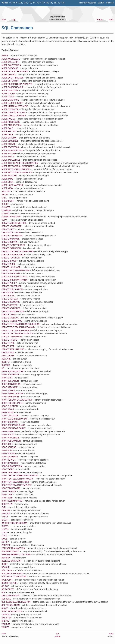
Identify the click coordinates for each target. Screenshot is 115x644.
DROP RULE (7, 450)
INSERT (5, 526)
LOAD (4, 533)
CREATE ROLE (8, 293)
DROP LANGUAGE (10, 416)
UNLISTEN (6, 618)
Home (99, 20)
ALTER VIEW (7, 188)
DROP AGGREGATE (10, 375)
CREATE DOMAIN (10, 242)
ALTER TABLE (8, 157)
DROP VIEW (7, 504)
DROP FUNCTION (10, 406)
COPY (4, 220)
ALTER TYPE (7, 179)
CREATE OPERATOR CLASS (14, 277)
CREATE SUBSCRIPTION (13, 311)
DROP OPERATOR (10, 422)
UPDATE (5, 621)
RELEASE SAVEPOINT (12, 561)
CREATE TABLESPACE (12, 321)
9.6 (25, 3)
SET (3, 593)
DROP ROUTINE (9, 447)
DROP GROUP (8, 409)
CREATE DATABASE (10, 239)
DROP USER (7, 498)
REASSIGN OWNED (10, 551)
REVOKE (5, 567)
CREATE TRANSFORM (12, 337)
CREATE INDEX (8, 264)
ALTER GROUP (8, 94)
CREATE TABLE (9, 315)
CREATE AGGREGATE (11, 226)
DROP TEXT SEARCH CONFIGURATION (20, 476)
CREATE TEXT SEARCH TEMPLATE (18, 334)
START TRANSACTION (12, 611)
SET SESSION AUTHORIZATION (16, 602)
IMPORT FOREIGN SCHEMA (14, 523)
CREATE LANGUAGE (11, 267)
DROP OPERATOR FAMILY (13, 428)
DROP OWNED (8, 431)
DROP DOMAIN (9, 390)
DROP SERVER (8, 460)
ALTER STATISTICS (10, 147)
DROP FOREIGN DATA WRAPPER (17, 400)
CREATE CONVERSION (12, 236)
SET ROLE (6, 599)
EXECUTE (6, 510)
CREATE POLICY (9, 283)
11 (34, 3)
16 (55, 3)
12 (38, 3)
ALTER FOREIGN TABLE (12, 87)
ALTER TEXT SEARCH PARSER (15, 169)
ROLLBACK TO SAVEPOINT (14, 577)
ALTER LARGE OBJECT (12, 103)
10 (30, 3)
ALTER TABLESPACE (11, 160)
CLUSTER (6, 207)
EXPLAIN (6, 514)
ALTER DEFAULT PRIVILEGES (15, 71)
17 (59, 3)
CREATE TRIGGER (10, 340)
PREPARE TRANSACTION (13, 548)
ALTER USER (7, 182)
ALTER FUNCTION (10, 90)
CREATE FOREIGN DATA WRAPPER (18, 251)
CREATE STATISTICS (11, 308)
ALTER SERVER (9, 144)
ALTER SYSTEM (9, 154)
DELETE (5, 362)
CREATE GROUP (9, 261)
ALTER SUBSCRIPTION (12, 150)
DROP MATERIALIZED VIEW (14, 419)
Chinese (110, 3)
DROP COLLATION (10, 381)
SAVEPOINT (7, 580)
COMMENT (7, 210)
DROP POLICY (8, 435)
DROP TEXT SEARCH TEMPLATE (17, 485)
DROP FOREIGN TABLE (12, 403)
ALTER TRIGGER (9, 176)
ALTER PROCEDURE (11, 122)
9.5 (21, 3)
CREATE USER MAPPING (13, 349)
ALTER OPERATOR (10, 109)
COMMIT (6, 214)
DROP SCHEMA (9, 454)
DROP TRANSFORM (11, 488)
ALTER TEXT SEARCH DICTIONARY (18, 166)
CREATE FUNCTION (11, 258)
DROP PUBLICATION (11, 441)
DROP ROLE (7, 444)
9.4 (16, 3)
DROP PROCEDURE (10, 438)
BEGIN (5, 195)
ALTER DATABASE (10, 68)
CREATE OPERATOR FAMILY (14, 280)
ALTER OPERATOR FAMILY (14, 116)
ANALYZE (6, 191)
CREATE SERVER (9, 305)
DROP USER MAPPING (12, 501)
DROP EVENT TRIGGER (12, 394)
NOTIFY (5, 542)
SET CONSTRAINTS (10, 596)
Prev (4, 20)
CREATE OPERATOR (11, 274)
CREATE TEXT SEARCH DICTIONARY (18, 327)
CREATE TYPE (8, 343)
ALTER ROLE (7, 128)
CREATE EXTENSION (11, 248)
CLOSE (5, 204)
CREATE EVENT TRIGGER (13, 245)
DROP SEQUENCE (10, 457)
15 (51, 3)
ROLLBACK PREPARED (12, 574)
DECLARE (6, 359)
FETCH (5, 517)
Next (111, 20)
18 (63, 3)
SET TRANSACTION (11, 605)
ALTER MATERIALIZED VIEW (15, 106)
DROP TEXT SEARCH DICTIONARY (17, 479)
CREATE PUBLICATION (12, 289)
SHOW (4, 608)
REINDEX (6, 558)
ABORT (5, 56)
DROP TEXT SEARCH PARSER (15, 482)
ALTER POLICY (8, 119)
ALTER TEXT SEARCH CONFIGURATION (20, 163)
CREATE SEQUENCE (11, 302)
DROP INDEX (7, 413)
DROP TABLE (8, 469)
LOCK (4, 536)
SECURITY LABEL (10, 583)
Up (14, 20)
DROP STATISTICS (10, 463)
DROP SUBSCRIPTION (12, 466)
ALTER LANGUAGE (10, 100)
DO (3, 368)
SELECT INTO (8, 589)
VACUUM (6, 624)
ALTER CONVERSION (11, 65)
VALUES (5, 627)
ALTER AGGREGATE (11, 59)
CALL (4, 198)
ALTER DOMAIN (9, 75)
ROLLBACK (7, 570)
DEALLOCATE (8, 356)
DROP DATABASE (10, 387)
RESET (5, 564)
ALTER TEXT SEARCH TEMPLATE (17, 173)
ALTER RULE (7, 135)
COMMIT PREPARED (11, 217)
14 (47, 3)
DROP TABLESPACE (11, 473)
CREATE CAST (8, 229)
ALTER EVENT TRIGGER (13, 78)
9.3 (11, 3)
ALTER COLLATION (10, 62)
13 (42, 3)
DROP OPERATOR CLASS (13, 425)
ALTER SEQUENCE (10, 141)
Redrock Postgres (88, 3)
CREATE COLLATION (11, 233)
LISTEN (5, 529)
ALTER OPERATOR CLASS (13, 113)
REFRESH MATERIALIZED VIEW (16, 555)
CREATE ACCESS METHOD (14, 223)
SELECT (5, 586)
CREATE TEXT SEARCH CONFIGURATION (21, 324)
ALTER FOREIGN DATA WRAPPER (17, 84)
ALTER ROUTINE (9, 131)
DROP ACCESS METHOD (13, 371)
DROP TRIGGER (9, 491)
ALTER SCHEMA (9, 138)
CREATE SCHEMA (10, 299)
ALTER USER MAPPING (12, 185)
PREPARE (6, 545)
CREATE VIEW (8, 353)
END (4, 507)
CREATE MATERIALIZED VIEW (15, 270)
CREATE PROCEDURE (11, 286)
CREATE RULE (8, 296)
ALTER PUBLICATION (11, 125)
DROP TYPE (7, 495)
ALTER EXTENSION (10, 81)
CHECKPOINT (8, 201)
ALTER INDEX (8, 97)
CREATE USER (8, 346)
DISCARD (6, 365)
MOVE (4, 539)
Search (101, 3)
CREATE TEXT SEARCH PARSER (16, 330)
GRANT (5, 520)
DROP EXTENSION (10, 397)
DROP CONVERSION (11, 384)
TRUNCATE (7, 615)
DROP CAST (7, 378)
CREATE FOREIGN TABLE (13, 255)
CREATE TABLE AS (10, 318)
